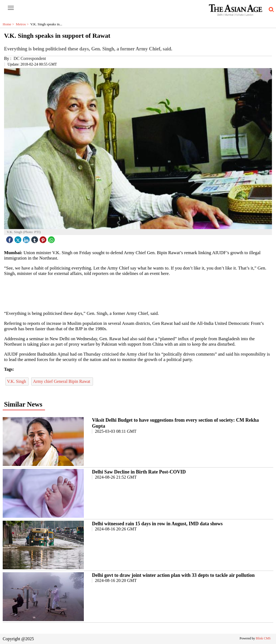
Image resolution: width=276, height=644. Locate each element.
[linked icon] (27, 238)
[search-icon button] (270, 10)
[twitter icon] (19, 238)
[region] (138, 293)
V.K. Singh (17, 381)
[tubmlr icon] (35, 238)
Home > (9, 24)
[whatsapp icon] (52, 238)
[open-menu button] (11, 8)
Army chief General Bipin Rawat (62, 381)
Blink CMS (263, 638)
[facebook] (10, 238)
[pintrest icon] (44, 238)
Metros (23, 24)
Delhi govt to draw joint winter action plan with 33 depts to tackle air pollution (173, 575)
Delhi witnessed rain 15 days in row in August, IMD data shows (157, 524)
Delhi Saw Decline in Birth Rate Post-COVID (139, 472)
